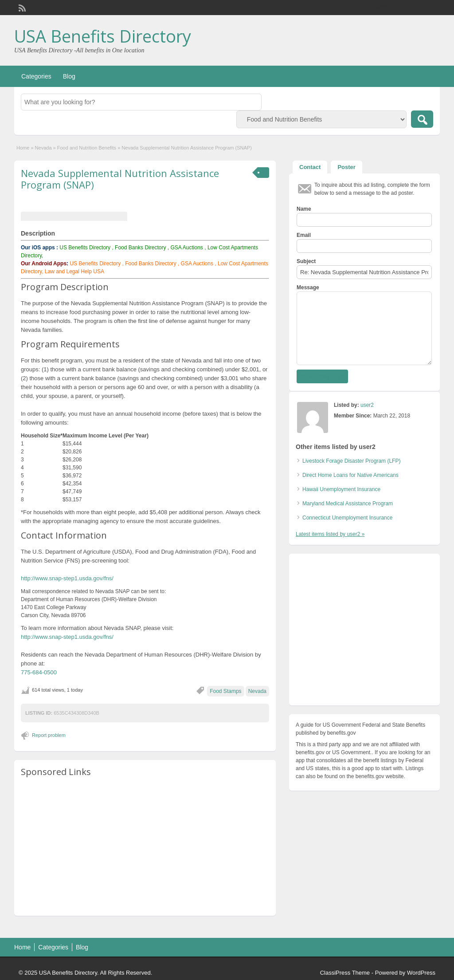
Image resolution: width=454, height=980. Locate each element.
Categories (36, 76)
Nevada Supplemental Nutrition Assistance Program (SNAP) (120, 179)
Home (23, 148)
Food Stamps (225, 691)
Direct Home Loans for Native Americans (350, 475)
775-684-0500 (39, 672)
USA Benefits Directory (103, 36)
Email (304, 235)
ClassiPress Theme (345, 973)
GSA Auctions (186, 248)
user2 (367, 405)
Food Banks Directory (140, 248)
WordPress (421, 973)
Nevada (43, 148)
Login (429, 8)
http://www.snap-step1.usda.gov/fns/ (67, 578)
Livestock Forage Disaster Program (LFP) (351, 461)
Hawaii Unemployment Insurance (341, 489)
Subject (306, 261)
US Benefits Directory (85, 248)
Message (308, 287)
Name (304, 209)
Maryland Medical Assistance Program (348, 504)
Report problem (49, 735)
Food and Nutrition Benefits (87, 148)
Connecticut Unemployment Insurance (347, 518)
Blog (69, 76)
